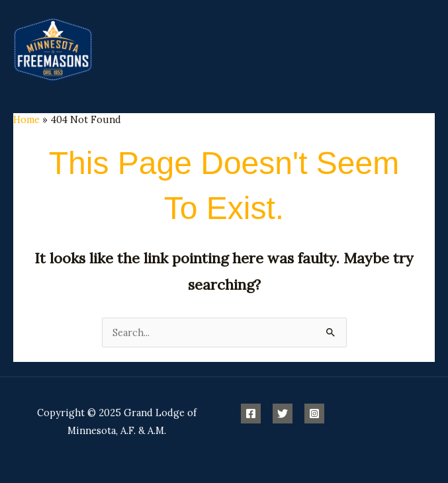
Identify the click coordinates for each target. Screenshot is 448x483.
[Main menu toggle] (422, 49)
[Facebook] (251, 414)
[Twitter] (283, 414)
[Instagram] (314, 414)
